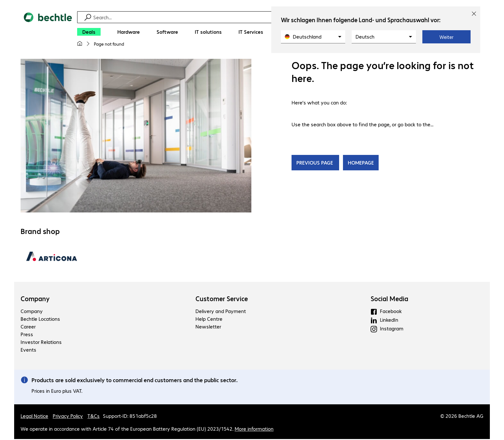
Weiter (446, 37)
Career (28, 327)
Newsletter (208, 327)
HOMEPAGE (361, 163)
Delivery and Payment (221, 312)
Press (27, 335)
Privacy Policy (68, 417)
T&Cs (94, 417)
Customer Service (222, 300)
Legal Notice (34, 417)
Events (28, 350)
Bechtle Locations (40, 320)
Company (35, 300)
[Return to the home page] (48, 32)
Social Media (389, 300)
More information (254, 430)
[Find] (256, 17)
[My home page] (80, 44)
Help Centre (209, 320)
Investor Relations (41, 343)
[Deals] (89, 32)
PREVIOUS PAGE (315, 163)
